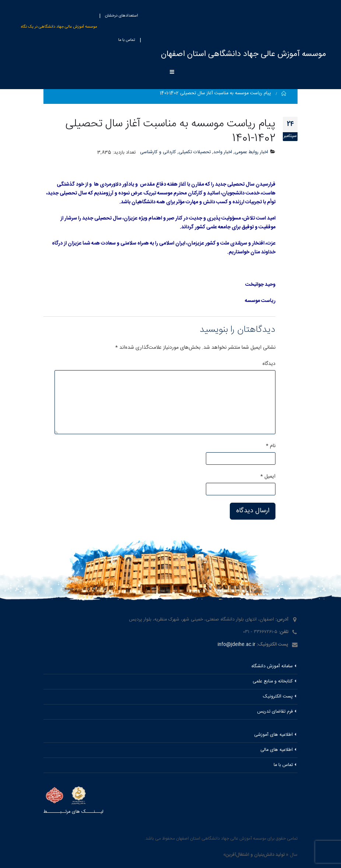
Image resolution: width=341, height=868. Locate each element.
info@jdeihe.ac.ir (236, 645)
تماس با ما (127, 40)
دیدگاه (269, 364)
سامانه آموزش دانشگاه (272, 666)
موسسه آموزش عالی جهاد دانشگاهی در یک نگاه (59, 27)
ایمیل (268, 477)
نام (271, 446)
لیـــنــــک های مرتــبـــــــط (73, 812)
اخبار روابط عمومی (251, 152)
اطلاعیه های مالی (277, 750)
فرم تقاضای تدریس (275, 712)
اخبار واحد (223, 152)
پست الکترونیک (278, 697)
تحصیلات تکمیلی (195, 152)
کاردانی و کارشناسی (158, 152)
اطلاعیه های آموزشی (273, 735)
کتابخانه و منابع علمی (273, 681)
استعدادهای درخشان (122, 16)
